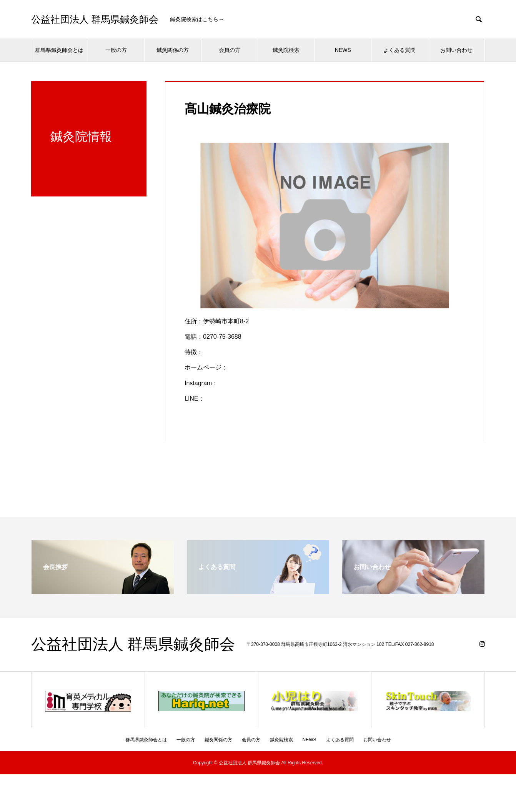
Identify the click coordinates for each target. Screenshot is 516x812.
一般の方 (116, 50)
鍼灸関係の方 (173, 50)
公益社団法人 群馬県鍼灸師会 (95, 19)
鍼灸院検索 (286, 50)
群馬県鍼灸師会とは (59, 50)
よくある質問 (399, 50)
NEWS (343, 50)
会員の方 (230, 50)
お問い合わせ (456, 50)
